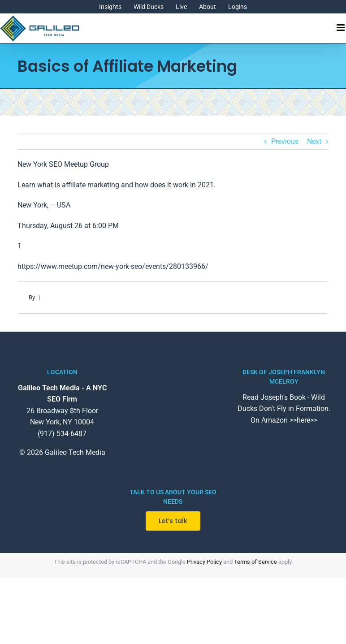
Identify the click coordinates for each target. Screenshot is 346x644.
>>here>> (303, 420)
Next (314, 141)
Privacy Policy (204, 562)
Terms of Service (255, 562)
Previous (285, 141)
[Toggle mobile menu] (341, 28)
